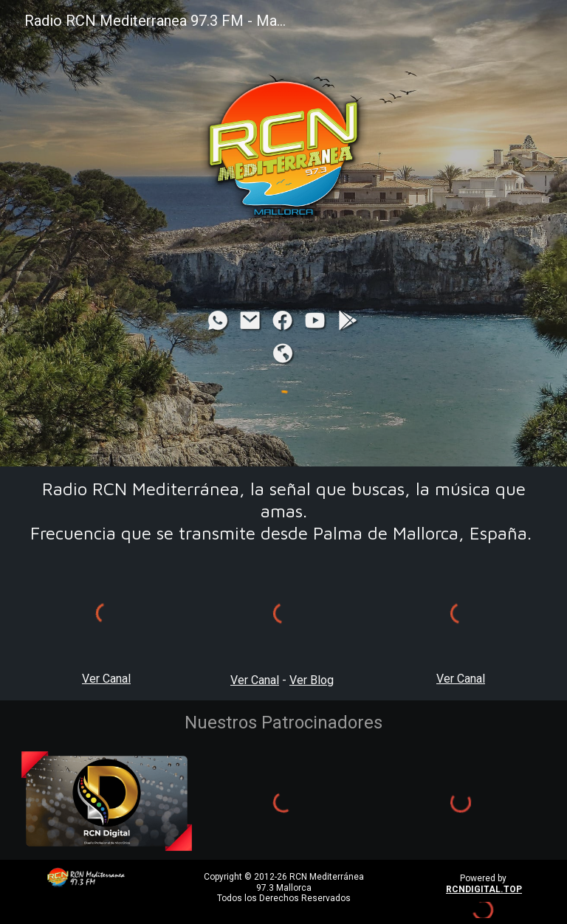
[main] (284, 511)
